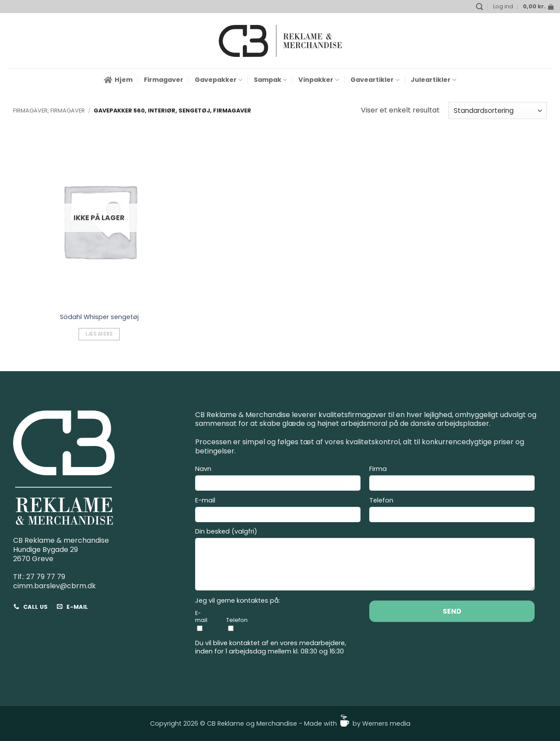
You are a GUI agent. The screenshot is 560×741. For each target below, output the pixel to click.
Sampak (270, 80)
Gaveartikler (375, 80)
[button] (479, 7)
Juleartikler (434, 80)
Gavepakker (219, 80)
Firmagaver (164, 80)
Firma (452, 479)
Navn (278, 479)
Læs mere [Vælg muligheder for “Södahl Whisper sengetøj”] (99, 334)
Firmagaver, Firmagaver (49, 111)
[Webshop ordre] (498, 111)
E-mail (278, 511)
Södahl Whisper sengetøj (99, 317)
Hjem (118, 80)
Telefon (452, 511)
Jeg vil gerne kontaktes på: (238, 601)
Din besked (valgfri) (365, 560)
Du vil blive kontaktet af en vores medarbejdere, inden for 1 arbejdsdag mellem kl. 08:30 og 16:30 (271, 647)
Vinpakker (319, 80)
